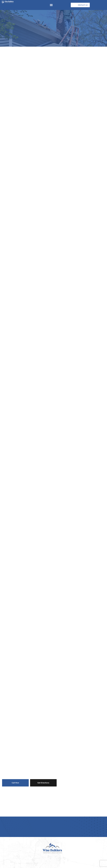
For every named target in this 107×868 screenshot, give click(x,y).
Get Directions (43, 783)
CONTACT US (83, 5)
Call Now (15, 783)
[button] (51, 5)
